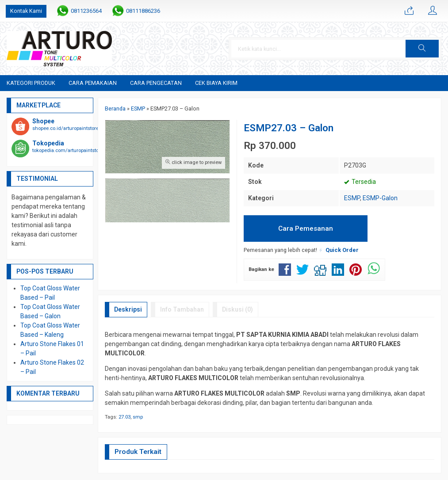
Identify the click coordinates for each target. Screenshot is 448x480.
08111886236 (143, 11)
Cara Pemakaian (93, 83)
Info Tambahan (182, 309)
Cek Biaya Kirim (216, 83)
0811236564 (86, 11)
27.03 (124, 417)
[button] (422, 49)
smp (138, 417)
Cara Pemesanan (306, 229)
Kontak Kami (26, 11)
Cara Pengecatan (156, 83)
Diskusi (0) (237, 309)
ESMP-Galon (380, 198)
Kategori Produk (31, 83)
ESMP (352, 198)
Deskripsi (128, 309)
